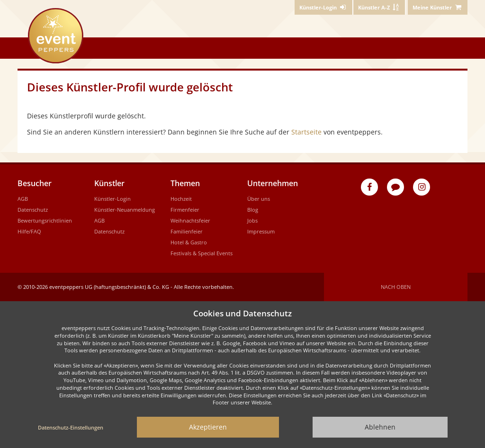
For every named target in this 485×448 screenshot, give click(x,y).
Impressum (261, 231)
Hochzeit (181, 199)
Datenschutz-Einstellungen (71, 427)
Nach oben (396, 287)
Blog (253, 210)
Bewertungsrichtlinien (45, 220)
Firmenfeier (185, 210)
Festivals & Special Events (202, 253)
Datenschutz (33, 210)
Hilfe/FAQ (29, 231)
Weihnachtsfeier (190, 220)
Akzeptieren (208, 427)
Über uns (259, 199)
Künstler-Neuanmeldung (125, 210)
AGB (23, 199)
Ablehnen (380, 427)
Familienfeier (187, 231)
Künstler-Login (112, 199)
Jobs (252, 220)
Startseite (306, 132)
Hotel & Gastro (189, 242)
